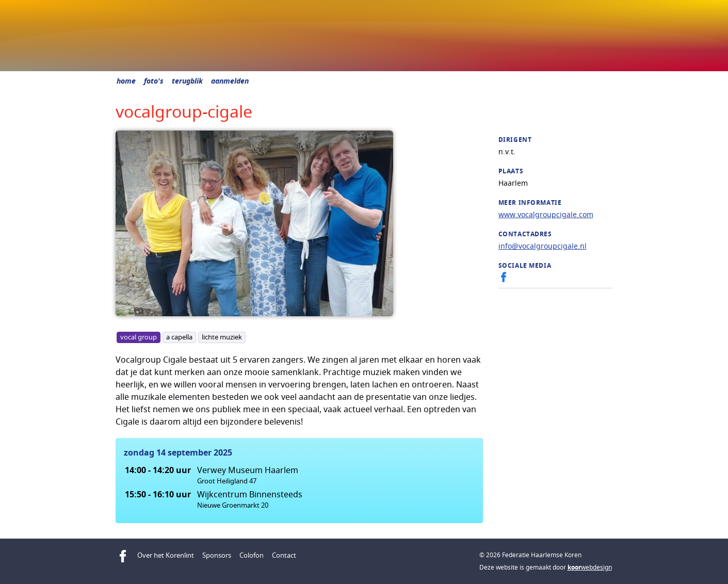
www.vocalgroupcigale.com (546, 214)
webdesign (590, 567)
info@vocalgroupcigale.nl (543, 246)
